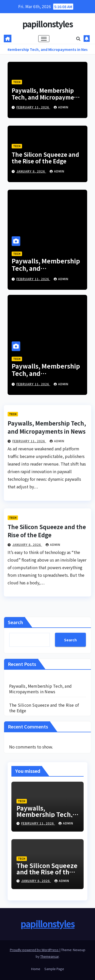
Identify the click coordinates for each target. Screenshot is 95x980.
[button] (78, 39)
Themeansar (50, 956)
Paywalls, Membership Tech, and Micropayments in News (47, 97)
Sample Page (54, 969)
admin (61, 107)
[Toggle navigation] (44, 39)
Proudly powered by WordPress (35, 950)
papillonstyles (48, 24)
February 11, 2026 (33, 107)
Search (15, 622)
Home (36, 969)
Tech (17, 82)
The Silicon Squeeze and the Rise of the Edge (45, 158)
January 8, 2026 (31, 171)
